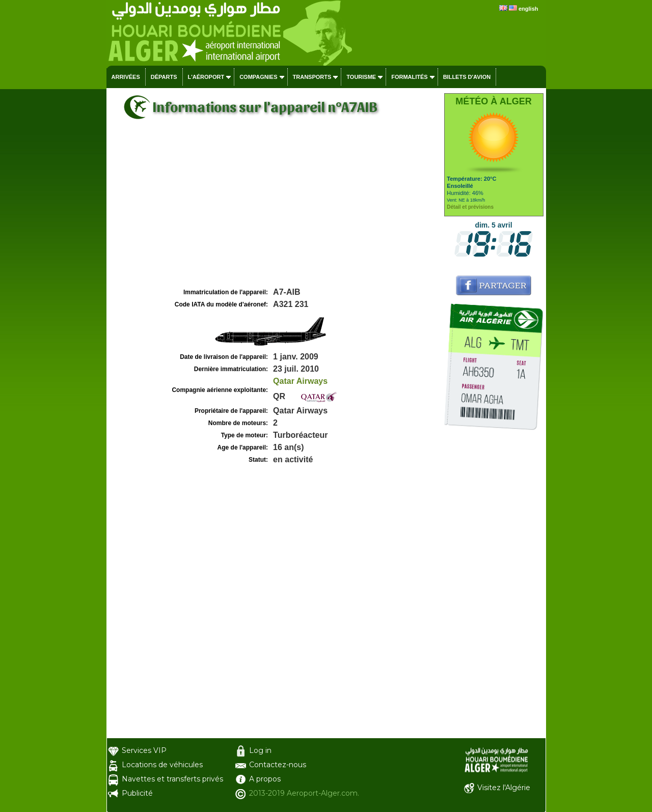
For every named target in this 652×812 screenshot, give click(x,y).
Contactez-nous (278, 765)
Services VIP (144, 750)
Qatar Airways (300, 381)
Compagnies (258, 77)
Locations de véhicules (162, 765)
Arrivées (126, 77)
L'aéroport (206, 77)
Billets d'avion (467, 77)
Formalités (410, 77)
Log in (260, 750)
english (528, 9)
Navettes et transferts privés (172, 779)
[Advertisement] (274, 209)
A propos (265, 779)
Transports (312, 77)
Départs (164, 77)
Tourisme (361, 77)
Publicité (137, 793)
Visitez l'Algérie (504, 788)
